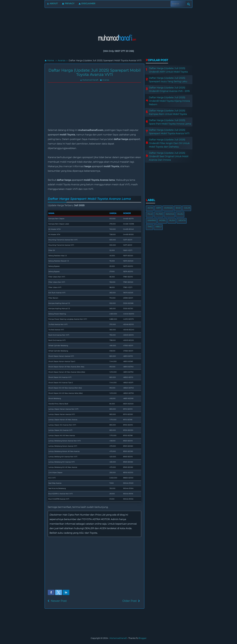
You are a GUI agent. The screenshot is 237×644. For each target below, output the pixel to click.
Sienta (182, 220)
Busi (178, 208)
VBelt (159, 227)
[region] (118, 18)
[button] (51, 592)
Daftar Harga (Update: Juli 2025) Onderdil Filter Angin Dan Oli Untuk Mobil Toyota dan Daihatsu (169, 143)
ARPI (158, 208)
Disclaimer (87, 3)
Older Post (129, 601)
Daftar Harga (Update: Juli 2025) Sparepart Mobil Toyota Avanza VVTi (94, 72)
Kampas (152, 220)
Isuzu (180, 214)
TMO (150, 227)
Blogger (142, 638)
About (52, 3)
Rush (172, 220)
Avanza (105, 80)
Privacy (68, 3)
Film (150, 214)
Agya (150, 208)
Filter (159, 214)
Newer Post (59, 601)
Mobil (163, 220)
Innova (170, 214)
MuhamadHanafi (118, 638)
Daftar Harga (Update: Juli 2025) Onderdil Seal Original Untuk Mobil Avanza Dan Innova (169, 156)
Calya (187, 208)
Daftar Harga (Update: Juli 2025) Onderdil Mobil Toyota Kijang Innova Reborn (169, 101)
